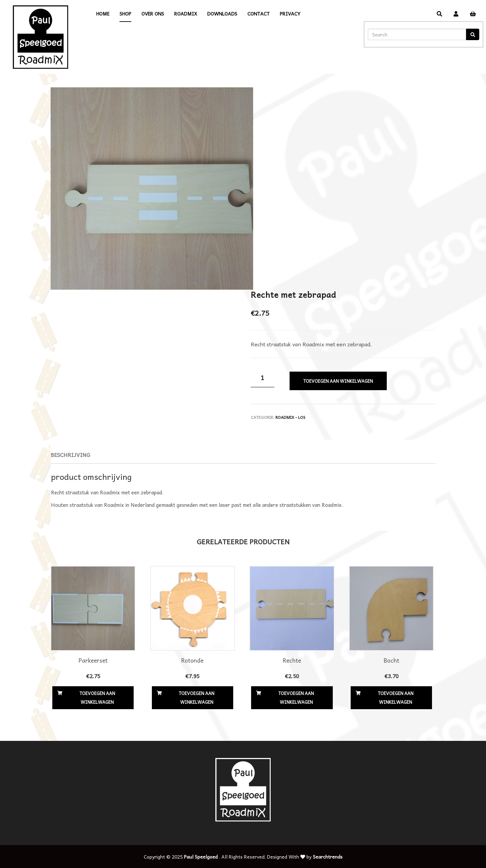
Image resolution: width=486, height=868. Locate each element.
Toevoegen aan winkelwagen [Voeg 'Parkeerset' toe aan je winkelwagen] (97, 698)
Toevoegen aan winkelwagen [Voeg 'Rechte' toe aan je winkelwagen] (296, 698)
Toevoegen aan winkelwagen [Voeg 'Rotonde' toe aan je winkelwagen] (197, 698)
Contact (259, 13)
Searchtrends (328, 857)
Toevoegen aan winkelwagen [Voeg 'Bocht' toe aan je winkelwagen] (396, 698)
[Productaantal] (263, 378)
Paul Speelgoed (201, 857)
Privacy (290, 13)
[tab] (70, 455)
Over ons (153, 13)
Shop (125, 13)
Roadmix (186, 13)
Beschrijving (70, 455)
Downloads (222, 13)
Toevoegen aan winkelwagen (338, 381)
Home (103, 13)
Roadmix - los (290, 417)
